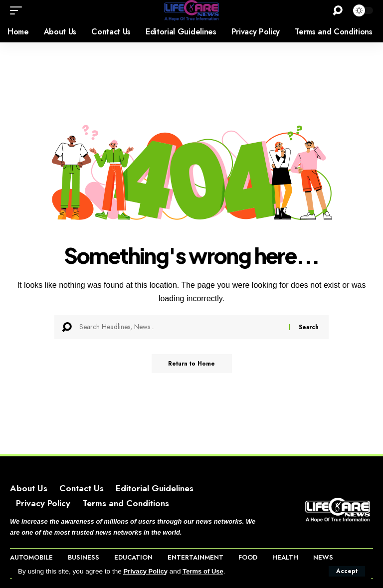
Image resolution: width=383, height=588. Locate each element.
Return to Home (192, 364)
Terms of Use (206, 571)
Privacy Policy (147, 571)
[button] (347, 571)
